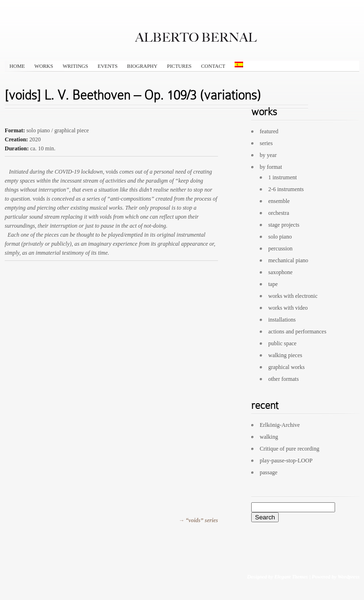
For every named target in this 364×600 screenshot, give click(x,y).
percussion (280, 249)
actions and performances (297, 332)
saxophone (280, 272)
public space (282, 343)
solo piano (280, 237)
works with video (288, 308)
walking (269, 437)
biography (142, 66)
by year (268, 155)
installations (282, 320)
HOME (17, 66)
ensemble (279, 201)
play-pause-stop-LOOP (286, 461)
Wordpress (348, 576)
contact (213, 66)
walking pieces (285, 355)
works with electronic (293, 296)
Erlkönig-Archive (280, 425)
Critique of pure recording (290, 449)
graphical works (287, 367)
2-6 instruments (286, 189)
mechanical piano (288, 260)
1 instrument (282, 177)
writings (75, 66)
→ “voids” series (198, 520)
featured (269, 131)
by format (271, 167)
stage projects (284, 225)
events (108, 66)
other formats (283, 379)
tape (273, 284)
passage (268, 472)
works (44, 66)
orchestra (279, 213)
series (266, 143)
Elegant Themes (291, 576)
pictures (179, 66)
